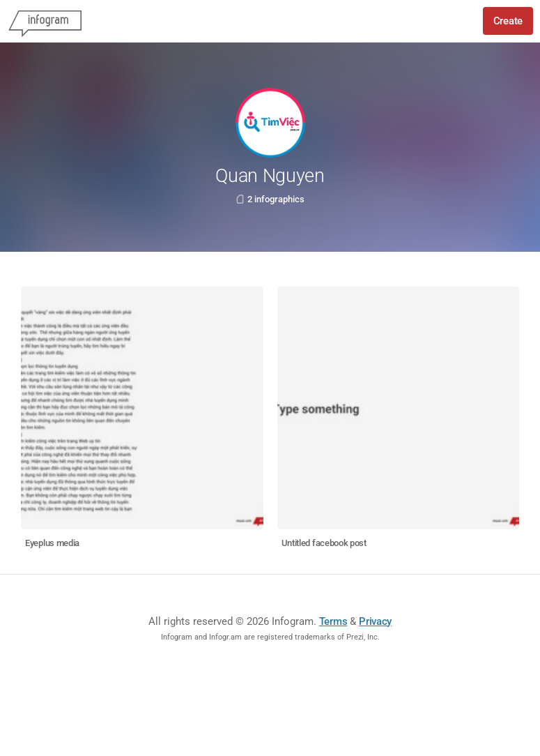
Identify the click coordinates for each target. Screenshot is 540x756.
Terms (333, 621)
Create (508, 21)
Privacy (375, 621)
